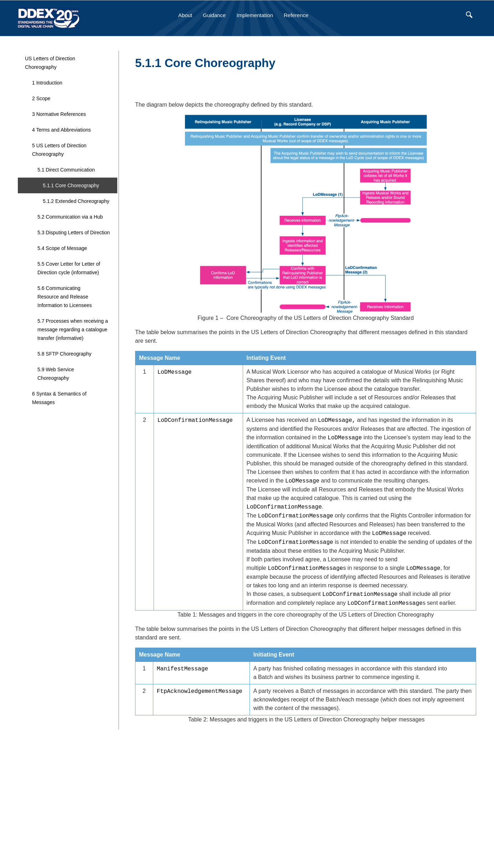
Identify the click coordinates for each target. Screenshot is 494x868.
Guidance (214, 15)
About (185, 15)
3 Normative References (59, 114)
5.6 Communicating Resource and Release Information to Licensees (65, 297)
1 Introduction (47, 83)
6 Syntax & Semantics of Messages (59, 398)
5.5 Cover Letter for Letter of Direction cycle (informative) (69, 268)
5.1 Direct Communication (66, 170)
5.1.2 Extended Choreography (76, 201)
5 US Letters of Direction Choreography (59, 150)
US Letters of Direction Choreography (50, 63)
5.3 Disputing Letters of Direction (74, 233)
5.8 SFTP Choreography (65, 354)
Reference (296, 15)
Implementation (255, 15)
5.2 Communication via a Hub (70, 217)
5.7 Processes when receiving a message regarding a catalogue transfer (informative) (73, 330)
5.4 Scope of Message (62, 248)
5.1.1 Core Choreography (71, 185)
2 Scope (41, 98)
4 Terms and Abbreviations (61, 130)
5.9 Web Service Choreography (56, 374)
